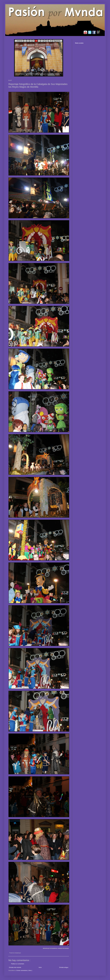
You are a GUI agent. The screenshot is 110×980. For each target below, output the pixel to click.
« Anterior (19, 41)
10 (50, 41)
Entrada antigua (64, 967)
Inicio (40, 967)
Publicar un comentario (18, 964)
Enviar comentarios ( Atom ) (24, 970)
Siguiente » (57, 41)
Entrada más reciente (15, 967)
